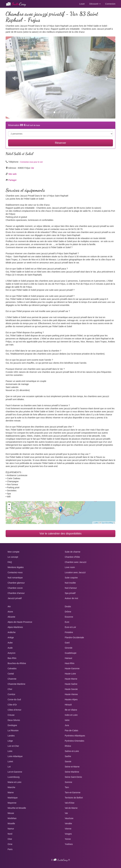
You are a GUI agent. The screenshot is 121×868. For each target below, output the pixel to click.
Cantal (11, 674)
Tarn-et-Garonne (73, 792)
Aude (10, 648)
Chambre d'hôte (72, 557)
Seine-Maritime (72, 772)
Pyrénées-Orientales (75, 741)
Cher (10, 689)
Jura (67, 725)
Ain (9, 606)
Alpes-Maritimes (15, 627)
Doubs (68, 606)
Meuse (11, 813)
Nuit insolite (70, 583)
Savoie (68, 761)
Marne (11, 792)
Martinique (13, 798)
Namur (11, 829)
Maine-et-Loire (14, 782)
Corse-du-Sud (14, 699)
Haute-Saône (71, 684)
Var (33, 168)
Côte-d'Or (12, 705)
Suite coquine (71, 578)
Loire (10, 751)
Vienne (68, 829)
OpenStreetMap (107, 523)
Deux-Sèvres (14, 720)
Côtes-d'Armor (14, 710)
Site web (12, 174)
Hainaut (68, 658)
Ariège (11, 637)
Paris (10, 849)
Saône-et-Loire (72, 751)
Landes (11, 736)
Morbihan (12, 818)
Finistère (69, 632)
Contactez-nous (15, 572)
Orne (10, 844)
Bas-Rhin (12, 658)
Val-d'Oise (70, 803)
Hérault (68, 705)
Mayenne (12, 803)
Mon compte (13, 552)
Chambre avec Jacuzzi (76, 562)
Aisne (10, 612)
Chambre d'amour (16, 593)
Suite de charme (73, 552)
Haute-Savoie (71, 689)
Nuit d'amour (71, 588)
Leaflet (96, 523)
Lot (9, 767)
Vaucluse (69, 818)
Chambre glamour (16, 583)
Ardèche (12, 632)
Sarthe (68, 756)
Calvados (12, 668)
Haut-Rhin (70, 663)
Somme (68, 782)
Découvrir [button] (95, 4)
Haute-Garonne (72, 668)
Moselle (11, 823)
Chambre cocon (15, 588)
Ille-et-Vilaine (71, 710)
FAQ (10, 562)
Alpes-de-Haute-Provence (20, 622)
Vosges (68, 834)
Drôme (68, 612)
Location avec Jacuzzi (75, 572)
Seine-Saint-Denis (73, 777)
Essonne (69, 617)
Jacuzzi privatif (15, 598)
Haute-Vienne (71, 694)
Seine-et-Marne (72, 767)
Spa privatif (70, 593)
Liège (10, 741)
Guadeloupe (71, 653)
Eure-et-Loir (70, 627)
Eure (67, 622)
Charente (12, 679)
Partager (12, 180)
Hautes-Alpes (71, 699)
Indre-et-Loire (71, 715)
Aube (10, 643)
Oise (10, 839)
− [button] (9, 509)
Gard (67, 643)
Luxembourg (14, 777)
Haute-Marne (71, 679)
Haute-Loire (70, 674)
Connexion (110, 4)
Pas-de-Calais (71, 730)
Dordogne (12, 725)
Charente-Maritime (16, 684)
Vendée (68, 823)
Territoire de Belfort (74, 798)
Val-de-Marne (71, 808)
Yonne (68, 839)
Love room (70, 567)
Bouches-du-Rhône (17, 663)
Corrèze (11, 694)
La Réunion (13, 730)
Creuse (11, 715)
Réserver (60, 143)
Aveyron (12, 653)
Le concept (13, 557)
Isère (67, 720)
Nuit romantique (15, 578)
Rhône (68, 746)
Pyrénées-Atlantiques (75, 736)
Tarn (67, 787)
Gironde (69, 648)
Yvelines (69, 844)
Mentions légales (16, 567)
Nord (10, 834)
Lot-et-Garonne (15, 772)
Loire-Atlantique (15, 756)
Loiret (10, 761)
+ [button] (9, 505)
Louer (82, 4)
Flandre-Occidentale (74, 637)
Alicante (11, 617)
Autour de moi (71, 598)
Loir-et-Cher (13, 746)
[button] (14, 77)
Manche (11, 787)
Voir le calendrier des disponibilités (60, 534)
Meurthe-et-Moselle (17, 808)
